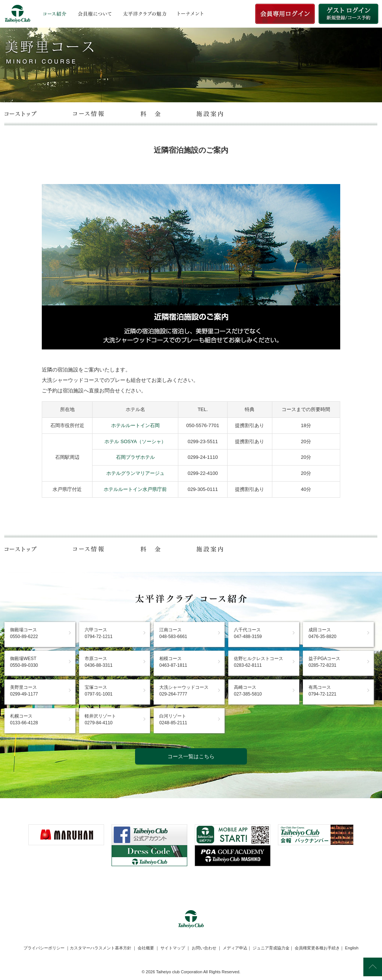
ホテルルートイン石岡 (135, 425)
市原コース (99, 662)
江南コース (173, 633)
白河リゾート (173, 719)
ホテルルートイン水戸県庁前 (135, 489)
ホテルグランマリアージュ (135, 473)
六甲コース (99, 633)
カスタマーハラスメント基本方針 (101, 948)
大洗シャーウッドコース (184, 691)
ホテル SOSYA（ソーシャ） (135, 441)
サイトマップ (173, 948)
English (352, 948)
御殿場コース (24, 633)
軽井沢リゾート (100, 719)
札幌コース (24, 719)
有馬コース (322, 691)
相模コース (173, 662)
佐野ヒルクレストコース (259, 662)
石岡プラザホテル (135, 457)
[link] (191, 884)
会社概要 (146, 948)
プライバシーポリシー (44, 948)
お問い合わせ (204, 948)
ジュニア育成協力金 (271, 948)
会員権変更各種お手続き (317, 948)
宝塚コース (99, 691)
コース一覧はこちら (191, 756)
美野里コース (24, 691)
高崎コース (248, 691)
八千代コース (248, 633)
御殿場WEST (24, 662)
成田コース (322, 633)
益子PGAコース (324, 662)
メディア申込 (235, 948)
